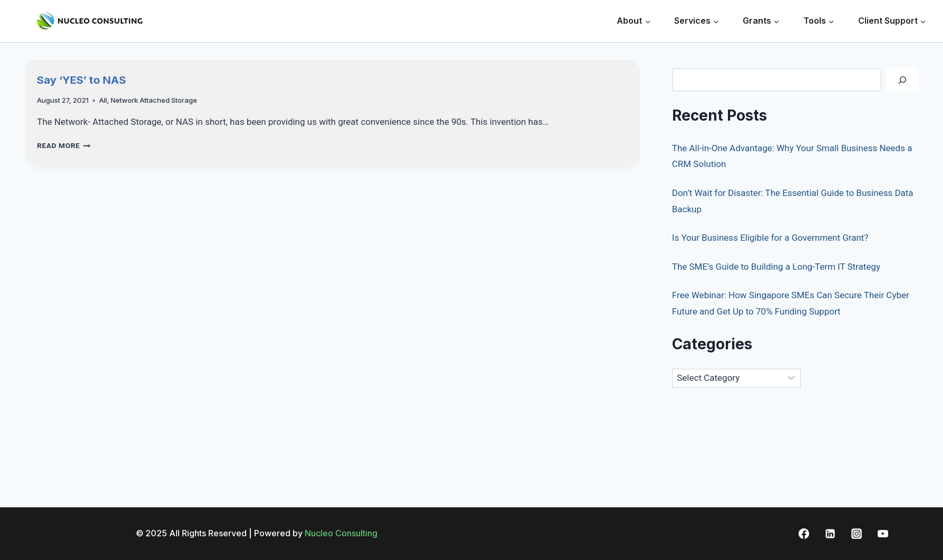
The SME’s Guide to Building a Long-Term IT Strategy (776, 267)
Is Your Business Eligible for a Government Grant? (770, 238)
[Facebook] (804, 534)
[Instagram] (857, 534)
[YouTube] (883, 534)
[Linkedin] (830, 534)
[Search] (902, 80)
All (103, 100)
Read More (64, 145)
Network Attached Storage (154, 100)
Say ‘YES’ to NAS (81, 80)
